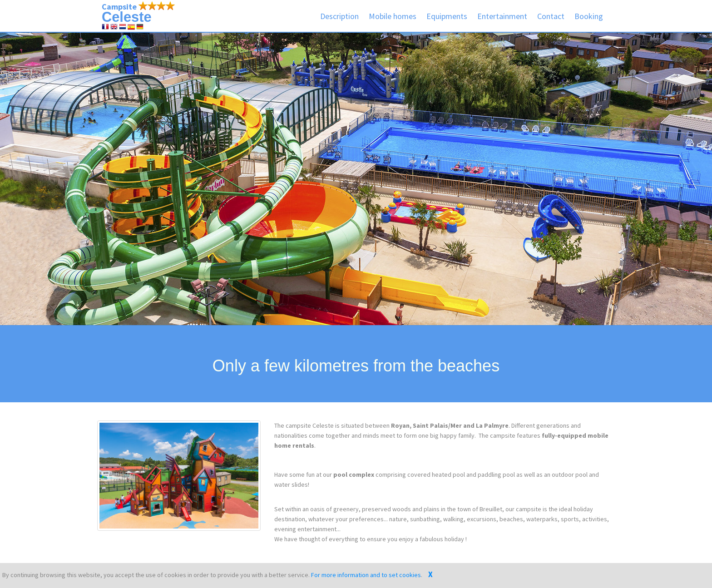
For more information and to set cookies (366, 575)
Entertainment (502, 16)
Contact (551, 16)
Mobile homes (393, 16)
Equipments (447, 16)
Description (339, 16)
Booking (589, 16)
